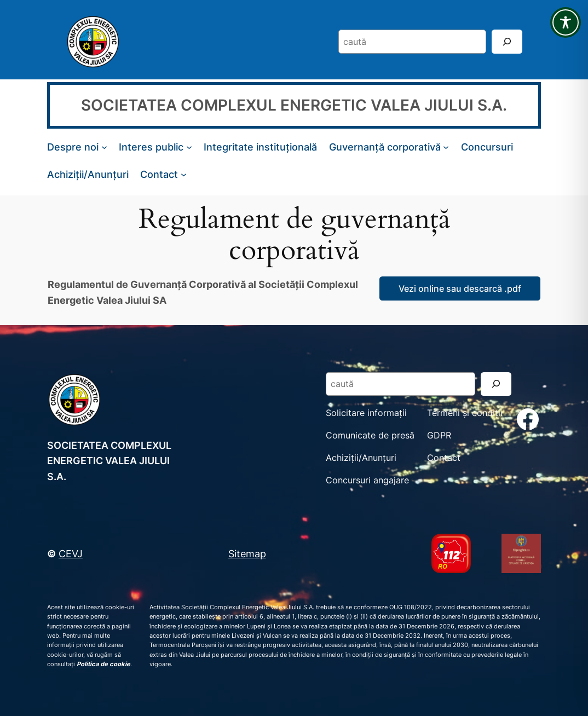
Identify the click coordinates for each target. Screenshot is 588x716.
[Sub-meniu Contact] (184, 174)
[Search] (507, 41)
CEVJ (71, 553)
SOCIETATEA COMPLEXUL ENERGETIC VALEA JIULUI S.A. (294, 105)
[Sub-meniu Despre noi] (104, 147)
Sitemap (247, 553)
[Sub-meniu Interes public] (189, 147)
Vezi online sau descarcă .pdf (460, 288)
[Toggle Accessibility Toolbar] (566, 22)
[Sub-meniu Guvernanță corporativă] (446, 147)
